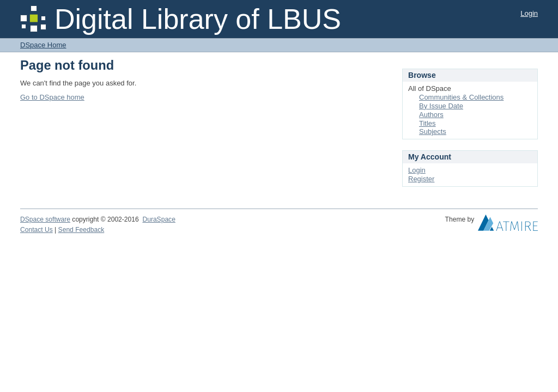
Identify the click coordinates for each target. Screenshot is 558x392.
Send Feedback (81, 230)
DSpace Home (43, 45)
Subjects (433, 131)
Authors (431, 115)
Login (529, 13)
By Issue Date (441, 106)
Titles (427, 123)
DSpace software (45, 219)
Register (421, 179)
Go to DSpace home (52, 97)
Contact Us (37, 230)
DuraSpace (159, 219)
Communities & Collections (461, 97)
